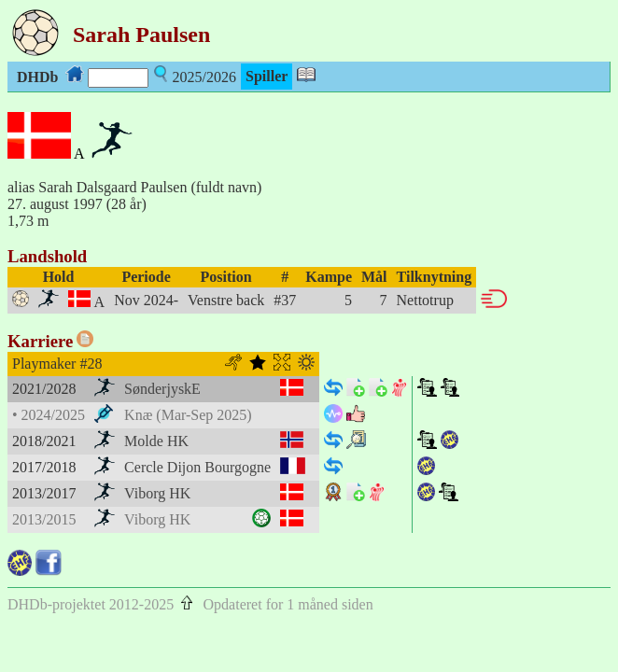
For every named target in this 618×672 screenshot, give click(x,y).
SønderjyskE (162, 389)
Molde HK (156, 441)
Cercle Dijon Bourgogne (197, 467)
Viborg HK (157, 493)
